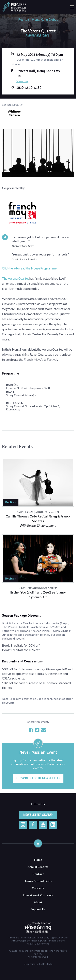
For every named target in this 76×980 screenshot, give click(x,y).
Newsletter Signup (38, 815)
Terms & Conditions (38, 881)
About (38, 902)
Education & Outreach (38, 895)
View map (23, 81)
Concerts (38, 888)
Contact (38, 874)
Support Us (38, 909)
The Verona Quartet (15, 278)
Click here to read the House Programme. (29, 268)
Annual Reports (38, 867)
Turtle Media (46, 964)
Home (38, 860)
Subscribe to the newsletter (38, 778)
